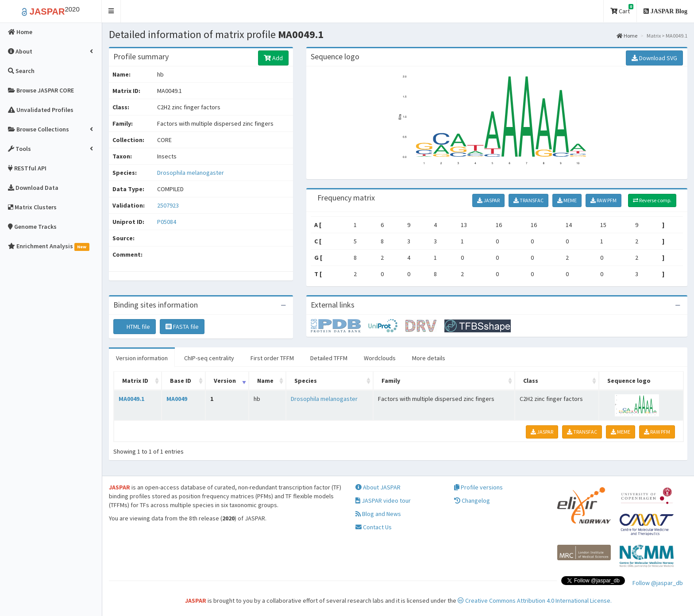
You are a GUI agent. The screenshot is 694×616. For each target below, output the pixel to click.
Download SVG (654, 58)
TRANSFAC (528, 200)
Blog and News (378, 514)
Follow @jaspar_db (658, 583)
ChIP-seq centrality (209, 358)
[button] (111, 11)
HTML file (135, 327)
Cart (622, 10)
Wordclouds (380, 358)
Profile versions (478, 487)
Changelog (472, 500)
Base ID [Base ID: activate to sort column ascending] (181, 381)
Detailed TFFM (329, 358)
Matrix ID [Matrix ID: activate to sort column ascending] (135, 381)
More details (429, 358)
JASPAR (488, 200)
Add (273, 58)
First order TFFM (272, 358)
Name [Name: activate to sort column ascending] (265, 381)
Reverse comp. (652, 200)
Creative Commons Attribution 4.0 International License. (535, 601)
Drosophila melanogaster (191, 173)
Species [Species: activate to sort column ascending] (306, 381)
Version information (142, 358)
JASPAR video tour (383, 500)
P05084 (167, 222)
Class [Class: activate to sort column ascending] (531, 381)
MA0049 (177, 399)
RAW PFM (603, 200)
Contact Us (374, 527)
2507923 (168, 205)
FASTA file (182, 327)
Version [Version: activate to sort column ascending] (225, 381)
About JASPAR (378, 487)
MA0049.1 (131, 399)
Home (627, 36)
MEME (567, 200)
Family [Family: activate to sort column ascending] (391, 381)
